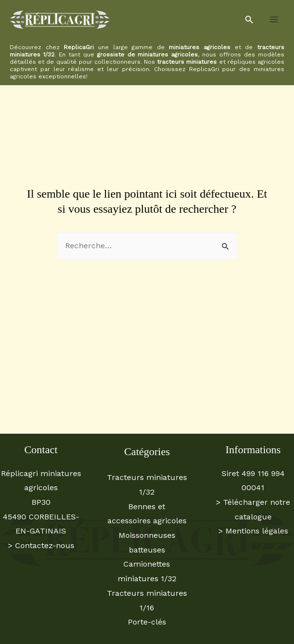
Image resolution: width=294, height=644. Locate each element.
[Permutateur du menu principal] (274, 19)
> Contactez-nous (41, 545)
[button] (249, 20)
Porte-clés (147, 622)
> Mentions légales (253, 531)
